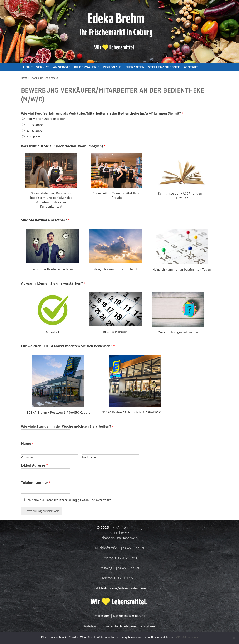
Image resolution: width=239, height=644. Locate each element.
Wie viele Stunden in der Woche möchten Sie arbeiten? (67, 427)
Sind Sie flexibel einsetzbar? (45, 220)
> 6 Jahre (34, 137)
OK (178, 638)
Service (43, 68)
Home (28, 68)
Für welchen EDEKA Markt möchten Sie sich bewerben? (68, 346)
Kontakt (191, 68)
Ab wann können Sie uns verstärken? (53, 283)
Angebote (62, 68)
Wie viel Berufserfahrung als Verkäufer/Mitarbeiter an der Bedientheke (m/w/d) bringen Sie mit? (102, 113)
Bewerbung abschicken (42, 511)
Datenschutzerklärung (129, 616)
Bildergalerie (87, 68)
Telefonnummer (36, 483)
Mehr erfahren (190, 638)
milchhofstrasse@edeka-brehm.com (120, 588)
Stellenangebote (164, 68)
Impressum (102, 616)
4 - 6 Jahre (35, 131)
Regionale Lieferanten (124, 68)
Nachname (89, 457)
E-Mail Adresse (34, 465)
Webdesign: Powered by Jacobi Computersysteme (119, 626)
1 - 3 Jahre (35, 125)
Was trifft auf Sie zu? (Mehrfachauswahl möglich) (63, 146)
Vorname (27, 457)
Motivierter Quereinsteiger (46, 119)
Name (27, 444)
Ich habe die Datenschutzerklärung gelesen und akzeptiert (69, 500)
